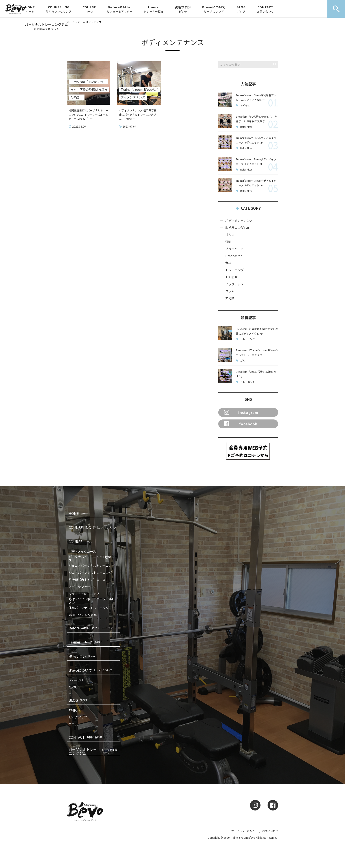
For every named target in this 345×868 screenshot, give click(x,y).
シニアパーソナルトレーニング (90, 573)
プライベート (235, 249)
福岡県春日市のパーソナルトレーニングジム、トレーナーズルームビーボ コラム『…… (88, 114)
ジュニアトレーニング (84, 594)
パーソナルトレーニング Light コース (93, 558)
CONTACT (265, 9)
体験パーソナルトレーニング (89, 608)
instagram (241, 412)
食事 (228, 263)
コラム (230, 291)
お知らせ (245, 105)
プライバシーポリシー (244, 831)
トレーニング (235, 270)
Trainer (154, 9)
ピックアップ (235, 284)
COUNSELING (59, 9)
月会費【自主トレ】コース (87, 580)
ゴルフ (230, 235)
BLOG (241, 9)
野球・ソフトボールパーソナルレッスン (93, 601)
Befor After (246, 127)
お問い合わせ (270, 831)
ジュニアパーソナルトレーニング (92, 566)
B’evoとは (76, 680)
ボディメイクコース (82, 551)
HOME (30, 9)
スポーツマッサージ (83, 587)
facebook (241, 424)
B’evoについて (214, 9)
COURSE (89, 9)
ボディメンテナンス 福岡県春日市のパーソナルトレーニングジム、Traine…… (138, 114)
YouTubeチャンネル (83, 615)
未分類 (230, 298)
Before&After (120, 9)
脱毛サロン (183, 9)
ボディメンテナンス (239, 221)
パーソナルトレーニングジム (47, 26)
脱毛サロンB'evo (237, 228)
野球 (228, 242)
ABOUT (74, 687)
